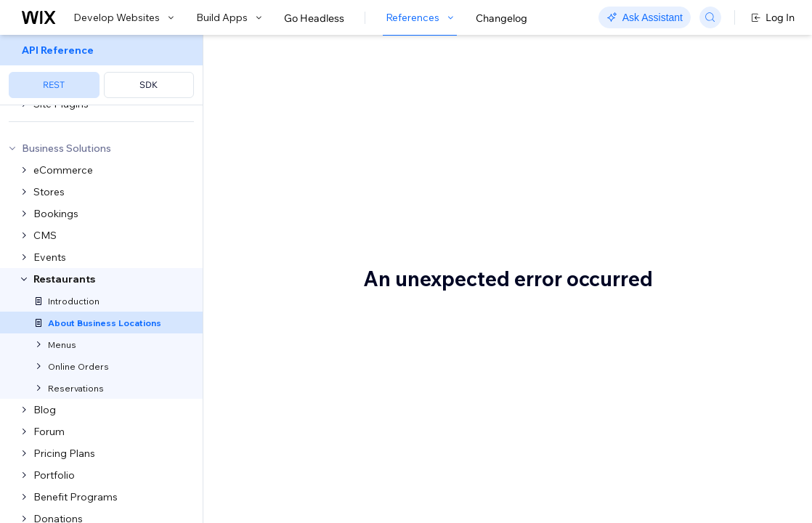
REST (54, 85)
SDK (149, 85)
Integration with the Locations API (729, 122)
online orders (553, 176)
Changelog (502, 18)
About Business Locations (383, 85)
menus (256, 195)
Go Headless (314, 18)
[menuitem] (101, 70)
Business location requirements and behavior (725, 163)
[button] (293, 137)
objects (479, 354)
